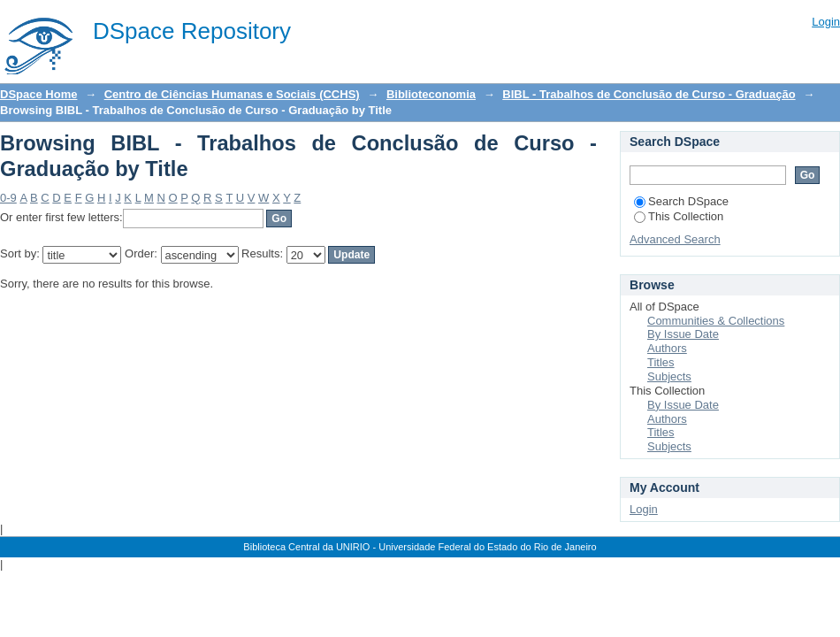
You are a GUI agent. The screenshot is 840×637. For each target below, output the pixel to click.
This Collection (679, 216)
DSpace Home (38, 94)
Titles (661, 362)
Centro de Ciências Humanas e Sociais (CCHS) (232, 94)
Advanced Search (675, 239)
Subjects (669, 376)
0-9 (8, 198)
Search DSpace (681, 201)
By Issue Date (683, 334)
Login (826, 22)
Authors (667, 348)
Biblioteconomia (431, 94)
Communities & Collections (716, 321)
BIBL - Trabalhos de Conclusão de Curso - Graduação (649, 94)
